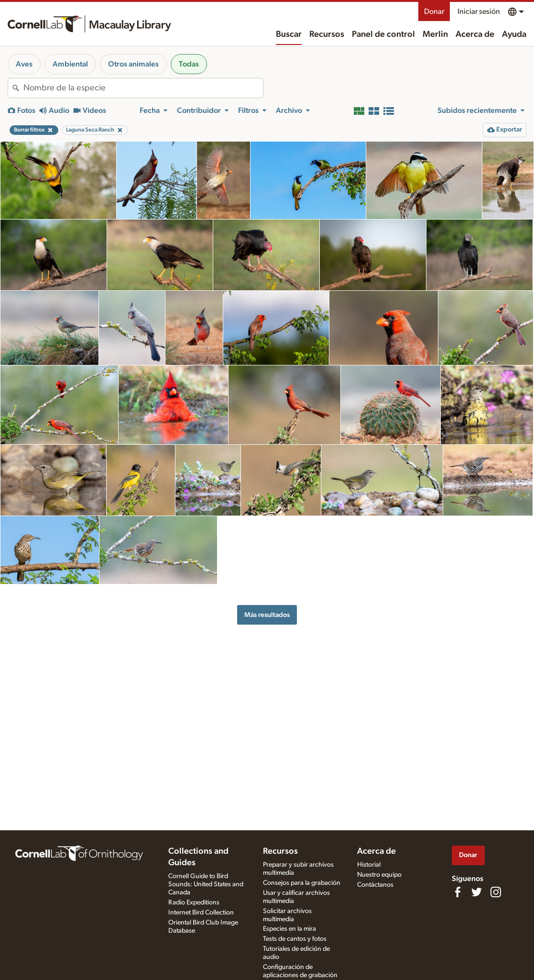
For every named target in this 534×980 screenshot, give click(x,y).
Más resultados (267, 615)
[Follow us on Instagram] (496, 892)
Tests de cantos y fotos (295, 939)
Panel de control (383, 34)
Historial (369, 865)
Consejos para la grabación (302, 883)
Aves (24, 64)
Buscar (289, 34)
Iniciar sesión (479, 11)
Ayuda (514, 34)
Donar (434, 11)
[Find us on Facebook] (458, 892)
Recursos (327, 34)
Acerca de (475, 34)
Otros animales (133, 64)
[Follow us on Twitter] (477, 892)
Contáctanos (375, 885)
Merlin (435, 34)
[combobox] (143, 88)
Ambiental (70, 64)
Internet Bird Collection (201, 913)
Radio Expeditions (194, 903)
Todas (189, 64)
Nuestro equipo (379, 875)
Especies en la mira (289, 929)
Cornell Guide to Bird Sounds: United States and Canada (206, 884)
